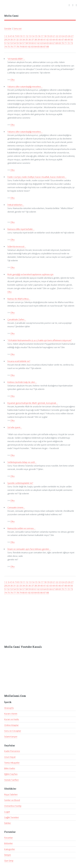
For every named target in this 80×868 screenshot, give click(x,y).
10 (21, 36)
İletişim (8, 855)
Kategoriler (10, 849)
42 (48, 40)
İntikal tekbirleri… (16, 205)
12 (27, 36)
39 (39, 40)
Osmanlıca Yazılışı (13, 806)
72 (69, 43)
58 (27, 43)
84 (36, 47)
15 (36, 36)
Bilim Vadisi (10, 768)
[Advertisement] (40, 618)
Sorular (8, 28)
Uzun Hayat (10, 757)
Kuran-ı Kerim (11, 714)
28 (6, 40)
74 (6, 47)
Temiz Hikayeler (12, 763)
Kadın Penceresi (12, 751)
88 (48, 47)
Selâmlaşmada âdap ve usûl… (22, 462)
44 (54, 40)
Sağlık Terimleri (12, 817)
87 (45, 47)
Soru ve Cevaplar (13, 731)
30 (12, 40)
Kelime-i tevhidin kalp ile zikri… (22, 382)
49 (69, 40)
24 (63, 36)
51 (6, 43)
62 (39, 43)
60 (33, 43)
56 (21, 43)
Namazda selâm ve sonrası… (21, 528)
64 (45, 43)
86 (42, 47)
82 (30, 47)
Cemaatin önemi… (16, 507)
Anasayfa (9, 708)
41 (45, 40)
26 (69, 36)
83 (33, 47)
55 (18, 43)
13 (30, 36)
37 (33, 40)
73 (72, 43)
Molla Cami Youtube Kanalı (23, 647)
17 (42, 36)
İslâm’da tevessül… (17, 247)
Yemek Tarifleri (11, 780)
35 (27, 40)
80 (24, 47)
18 (45, 36)
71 (66, 43)
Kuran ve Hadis (12, 719)
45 (57, 40)
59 (30, 43)
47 (63, 40)
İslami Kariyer (11, 737)
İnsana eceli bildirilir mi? (19, 361)
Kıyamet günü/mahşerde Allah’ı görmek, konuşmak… (33, 403)
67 (54, 43)
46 (60, 40)
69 (60, 43)
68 (57, 43)
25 (66, 36)
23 (60, 36)
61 (36, 43)
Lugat (7, 812)
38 (36, 40)
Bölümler (9, 843)
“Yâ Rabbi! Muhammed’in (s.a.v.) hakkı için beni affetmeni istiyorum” (40, 340)
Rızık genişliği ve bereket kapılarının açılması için (30, 274)
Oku (12, 80)
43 (51, 40)
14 (33, 36)
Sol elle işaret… (15, 427)
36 (30, 40)
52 (9, 43)
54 (15, 43)
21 (54, 36)
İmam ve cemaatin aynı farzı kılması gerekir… (29, 549)
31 (15, 40)
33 (21, 40)
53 (12, 43)
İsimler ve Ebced (12, 800)
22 (57, 36)
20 (51, 36)
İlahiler (8, 823)
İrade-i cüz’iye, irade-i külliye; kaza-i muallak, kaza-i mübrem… (37, 177)
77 (15, 47)
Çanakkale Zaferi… (17, 319)
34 (24, 40)
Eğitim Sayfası (11, 774)
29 (9, 40)
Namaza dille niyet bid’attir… (21, 229)
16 (39, 36)
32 (18, 40)
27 (72, 36)
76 (12, 47)
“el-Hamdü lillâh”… (16, 59)
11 (24, 36)
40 (42, 40)
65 (48, 43)
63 (42, 43)
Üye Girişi (9, 861)
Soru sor (18, 28)
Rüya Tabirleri (11, 794)
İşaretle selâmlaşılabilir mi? (20, 483)
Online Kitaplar (11, 725)
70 (63, 43)
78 (18, 47)
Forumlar (9, 838)
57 (24, 43)
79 (21, 47)
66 (51, 43)
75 (9, 47)
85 (39, 47)
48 (66, 40)
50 (72, 40)
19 (48, 36)
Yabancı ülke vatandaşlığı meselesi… (25, 87)
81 (27, 47)
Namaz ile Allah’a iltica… (19, 299)
